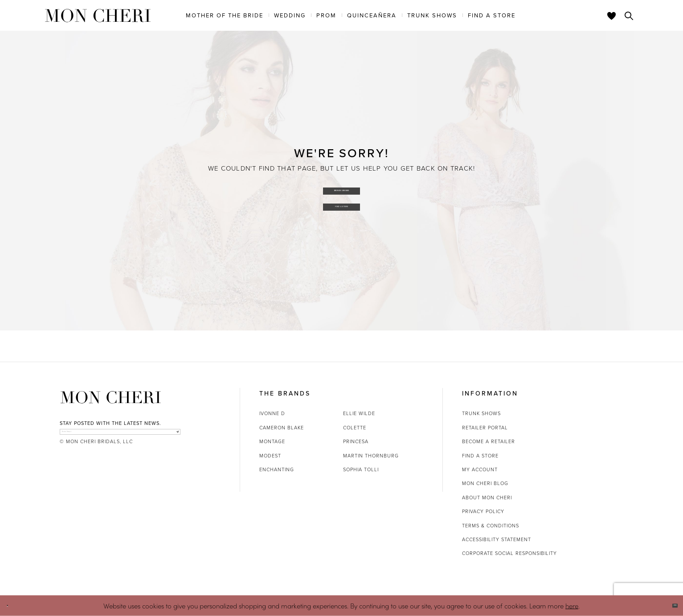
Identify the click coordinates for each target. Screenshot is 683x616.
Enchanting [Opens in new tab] (277, 469)
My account (480, 469)
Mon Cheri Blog (485, 483)
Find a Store (342, 210)
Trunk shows (481, 413)
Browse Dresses (342, 186)
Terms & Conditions (491, 526)
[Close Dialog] (13, 606)
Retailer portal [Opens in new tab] (485, 428)
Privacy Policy (483, 511)
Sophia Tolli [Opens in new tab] (361, 469)
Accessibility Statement (497, 539)
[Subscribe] (171, 437)
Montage (272, 441)
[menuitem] (225, 15)
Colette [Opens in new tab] (355, 428)
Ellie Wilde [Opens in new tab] (359, 413)
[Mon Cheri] (111, 397)
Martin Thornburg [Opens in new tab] (371, 456)
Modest (270, 456)
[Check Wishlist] (612, 16)
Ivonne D (272, 413)
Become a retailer (489, 441)
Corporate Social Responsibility (509, 553)
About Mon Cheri (487, 498)
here (572, 605)
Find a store (480, 456)
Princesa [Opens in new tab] (356, 441)
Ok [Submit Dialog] (669, 605)
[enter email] (120, 437)
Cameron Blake (282, 428)
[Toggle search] (629, 16)
